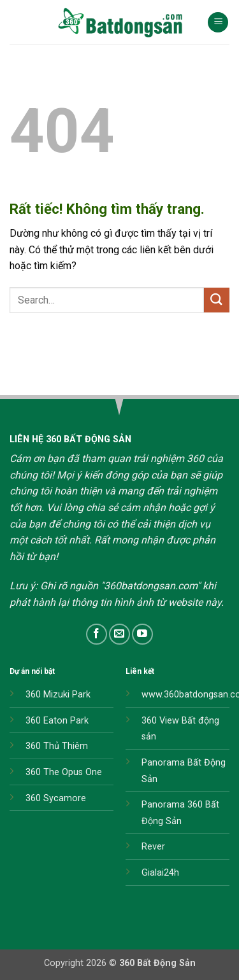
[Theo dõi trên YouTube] (142, 634)
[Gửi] (217, 300)
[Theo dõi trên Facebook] (97, 634)
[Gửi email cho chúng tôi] (119, 634)
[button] (218, 23)
